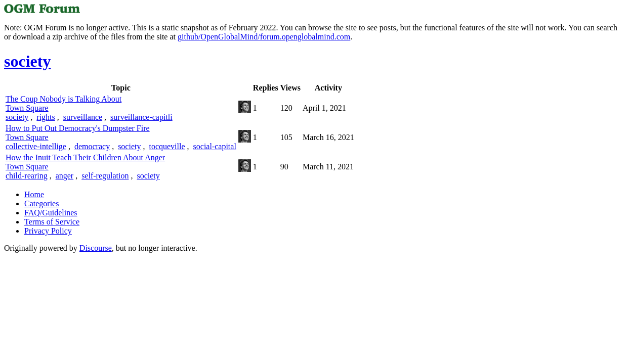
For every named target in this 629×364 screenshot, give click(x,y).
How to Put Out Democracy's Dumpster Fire (78, 128)
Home (34, 194)
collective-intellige (36, 146)
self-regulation (105, 176)
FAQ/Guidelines (51, 213)
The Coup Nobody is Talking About (64, 99)
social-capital (215, 146)
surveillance (83, 117)
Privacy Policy (48, 231)
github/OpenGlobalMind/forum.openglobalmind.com (264, 37)
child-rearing (27, 176)
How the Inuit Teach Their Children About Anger (85, 157)
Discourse (96, 248)
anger (65, 176)
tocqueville (167, 146)
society (17, 117)
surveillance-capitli (141, 117)
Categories (41, 203)
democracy (92, 146)
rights (46, 117)
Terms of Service (52, 222)
